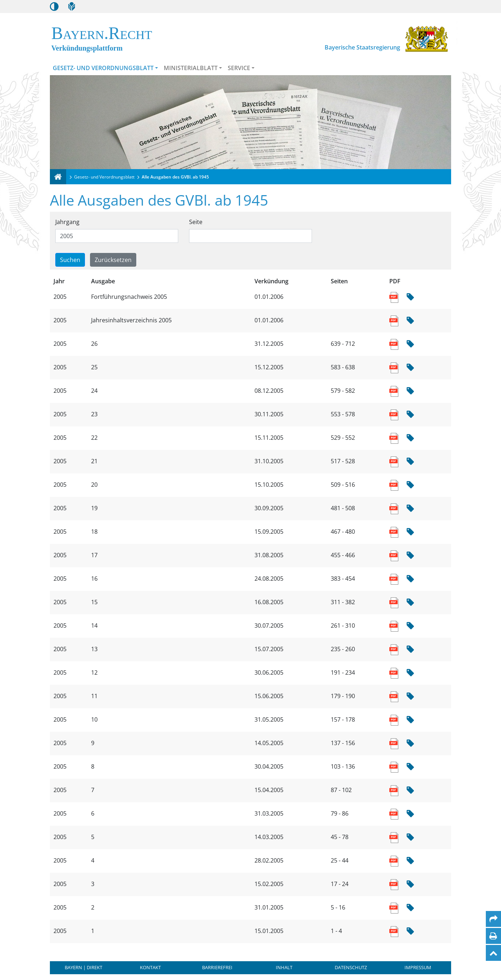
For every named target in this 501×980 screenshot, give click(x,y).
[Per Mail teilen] (493, 919)
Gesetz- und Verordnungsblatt (103, 68)
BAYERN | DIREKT (83, 967)
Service (239, 68)
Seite (196, 222)
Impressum (418, 967)
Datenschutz (351, 967)
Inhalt (284, 967)
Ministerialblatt (191, 68)
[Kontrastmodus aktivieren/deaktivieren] (54, 7)
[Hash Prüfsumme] (410, 297)
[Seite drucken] (493, 936)
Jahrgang (67, 222)
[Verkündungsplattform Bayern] (58, 177)
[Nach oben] (493, 953)
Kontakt (150, 967)
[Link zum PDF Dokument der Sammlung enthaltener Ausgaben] (395, 297)
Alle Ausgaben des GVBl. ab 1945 (175, 177)
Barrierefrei (217, 967)
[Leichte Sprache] (72, 7)
